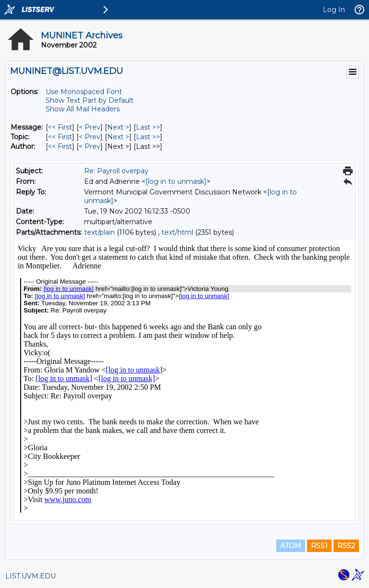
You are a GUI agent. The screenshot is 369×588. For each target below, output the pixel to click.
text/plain (99, 232)
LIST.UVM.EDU (31, 576)
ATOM (291, 546)
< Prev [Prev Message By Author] (90, 146)
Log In (334, 10)
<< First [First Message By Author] (60, 146)
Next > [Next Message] (118, 127)
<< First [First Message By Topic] (60, 137)
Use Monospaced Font (84, 92)
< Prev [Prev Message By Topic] (90, 137)
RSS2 (346, 546)
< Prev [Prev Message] (90, 127)
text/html (177, 232)
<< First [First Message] (60, 127)
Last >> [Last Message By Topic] (148, 137)
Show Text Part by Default (90, 100)
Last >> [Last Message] (148, 127)
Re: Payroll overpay (116, 171)
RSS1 (319, 546)
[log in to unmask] (176, 181)
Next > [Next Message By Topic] (118, 137)
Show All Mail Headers (83, 109)
